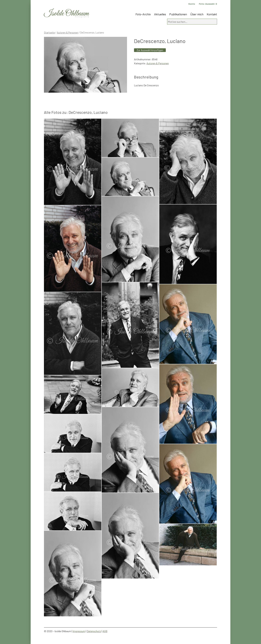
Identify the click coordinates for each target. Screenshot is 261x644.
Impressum (79, 631)
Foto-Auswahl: (208, 4)
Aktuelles (160, 14)
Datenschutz (94, 631)
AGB (105, 631)
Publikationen (178, 14)
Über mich (197, 14)
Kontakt (212, 14)
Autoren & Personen (68, 32)
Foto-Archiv (143, 14)
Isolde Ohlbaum (66, 14)
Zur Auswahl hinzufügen (150, 50)
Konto (192, 4)
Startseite (49, 32)
